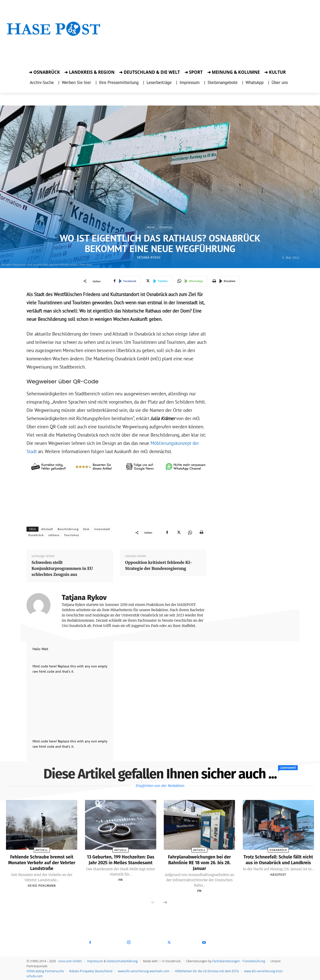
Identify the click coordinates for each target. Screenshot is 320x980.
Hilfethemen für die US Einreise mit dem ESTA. (207, 970)
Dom (86, 529)
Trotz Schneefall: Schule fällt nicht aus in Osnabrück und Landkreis (278, 862)
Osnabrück (166, 227)
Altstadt (47, 529)
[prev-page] (153, 902)
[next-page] (165, 902)
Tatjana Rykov (149, 258)
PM (120, 885)
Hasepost (278, 880)
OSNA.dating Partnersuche (45, 970)
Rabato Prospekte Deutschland (91, 970)
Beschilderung (68, 529)
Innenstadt (102, 529)
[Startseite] (54, 35)
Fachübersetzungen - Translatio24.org (239, 960)
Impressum (95, 960)
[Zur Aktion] (54, 44)
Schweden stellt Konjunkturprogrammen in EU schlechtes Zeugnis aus (62, 568)
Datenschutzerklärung (122, 960)
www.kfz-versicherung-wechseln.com (143, 970)
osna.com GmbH (70, 960)
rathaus (54, 535)
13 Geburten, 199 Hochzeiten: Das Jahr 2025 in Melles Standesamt (121, 862)
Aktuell (151, 227)
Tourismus (71, 535)
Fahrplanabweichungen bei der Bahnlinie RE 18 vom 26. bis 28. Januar (199, 862)
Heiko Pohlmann (42, 885)
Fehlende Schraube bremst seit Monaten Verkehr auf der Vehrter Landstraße (42, 862)
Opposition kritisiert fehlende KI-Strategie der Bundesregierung (158, 565)
